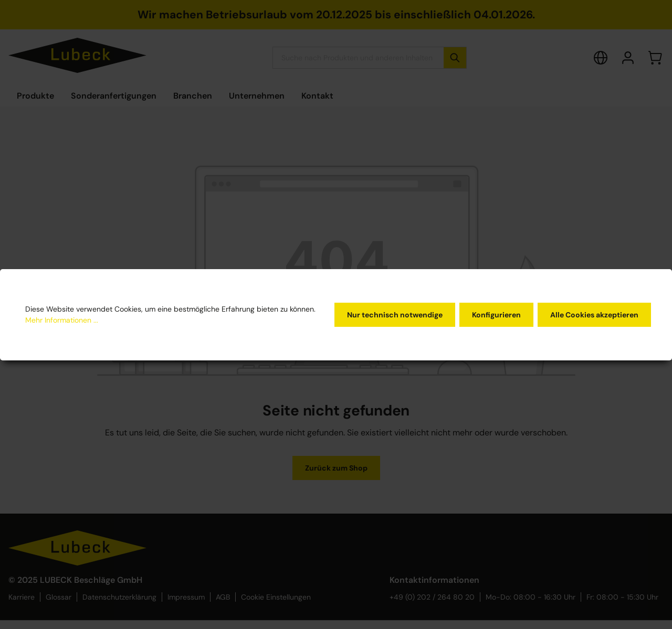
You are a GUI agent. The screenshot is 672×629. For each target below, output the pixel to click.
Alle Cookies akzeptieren (594, 315)
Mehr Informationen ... (62, 320)
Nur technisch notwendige (395, 315)
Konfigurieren (496, 315)
